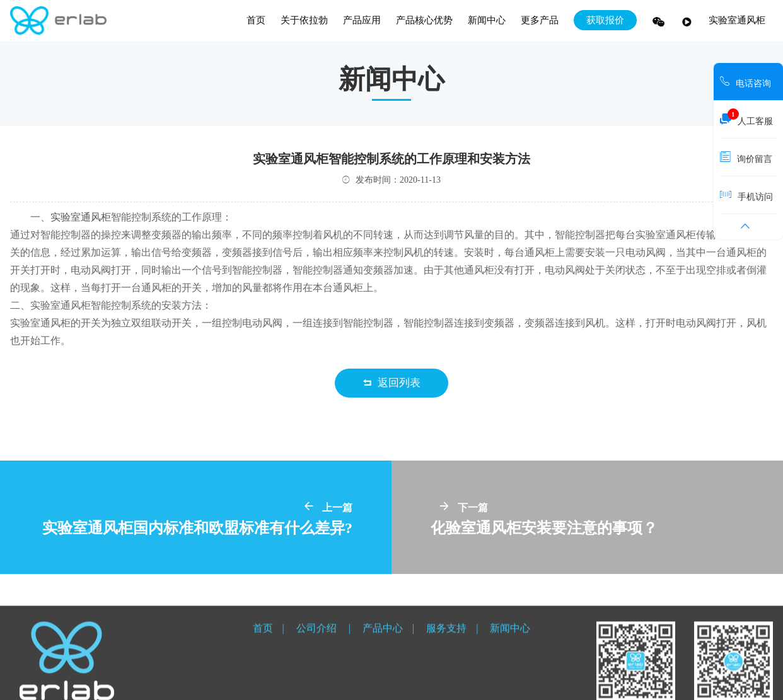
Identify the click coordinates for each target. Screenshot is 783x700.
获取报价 (605, 20)
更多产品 (540, 20)
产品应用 (362, 20)
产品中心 (383, 658)
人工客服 (746, 118)
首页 (256, 20)
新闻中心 (487, 20)
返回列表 (392, 383)
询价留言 (746, 157)
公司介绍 (318, 658)
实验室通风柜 (737, 20)
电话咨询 (745, 82)
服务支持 (446, 658)
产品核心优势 (424, 20)
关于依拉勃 (304, 20)
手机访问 (746, 195)
